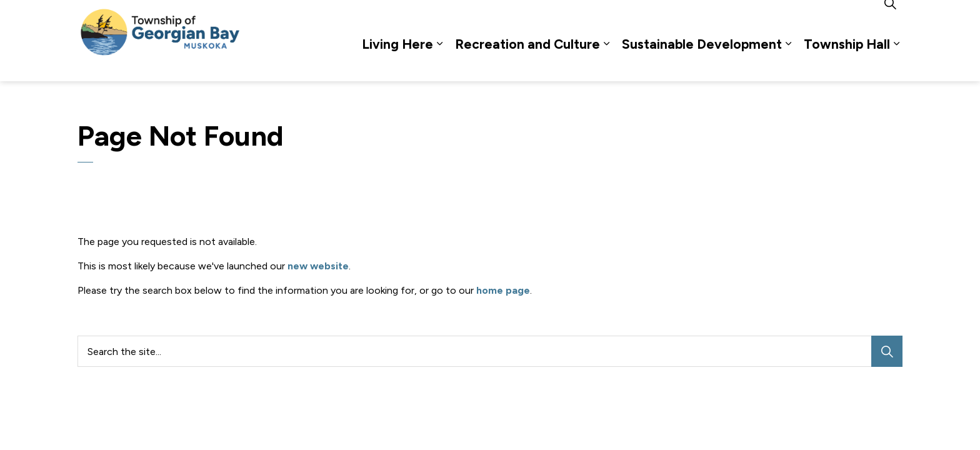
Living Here (397, 61)
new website (318, 266)
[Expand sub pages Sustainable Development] (788, 61)
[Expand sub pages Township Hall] (896, 61)
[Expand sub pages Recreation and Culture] (606, 61)
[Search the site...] (490, 351)
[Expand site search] (890, 20)
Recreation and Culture (527, 61)
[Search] (887, 351)
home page (503, 290)
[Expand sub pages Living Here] (439, 61)
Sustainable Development (702, 61)
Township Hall (847, 61)
